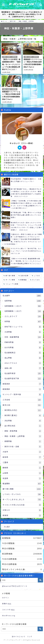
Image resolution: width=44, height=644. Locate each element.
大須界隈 (23, 332)
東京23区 (22, 405)
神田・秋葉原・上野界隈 (10, 57)
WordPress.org (9, 615)
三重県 (22, 463)
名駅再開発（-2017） (23, 306)
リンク (30, 637)
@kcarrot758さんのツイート (15, 586)
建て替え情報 (10, 275)
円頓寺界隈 (23, 342)
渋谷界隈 (23, 421)
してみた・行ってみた (22, 494)
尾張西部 (22, 389)
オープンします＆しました (22, 500)
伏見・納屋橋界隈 (23, 337)
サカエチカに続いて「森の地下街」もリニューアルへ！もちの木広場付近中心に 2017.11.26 (27, 251)
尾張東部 (22, 384)
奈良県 (22, 478)
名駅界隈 (23, 301)
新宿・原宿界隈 (23, 431)
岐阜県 (22, 457)
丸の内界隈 (23, 348)
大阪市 (22, 452)
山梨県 (22, 473)
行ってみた (36, 280)
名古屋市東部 (23, 373)
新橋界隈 (23, 441)
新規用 (22, 515)
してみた (37, 275)
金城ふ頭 (23, 368)
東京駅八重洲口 (23, 415)
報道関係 (22, 484)
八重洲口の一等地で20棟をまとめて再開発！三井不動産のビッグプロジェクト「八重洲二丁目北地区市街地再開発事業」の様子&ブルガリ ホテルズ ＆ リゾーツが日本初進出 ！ (22, 239)
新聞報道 (23, 280)
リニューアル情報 (12, 284)
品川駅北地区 (23, 426)
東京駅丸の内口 (23, 410)
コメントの (8, 610)
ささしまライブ (23, 316)
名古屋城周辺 (23, 353)
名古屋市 (22, 296)
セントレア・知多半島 (22, 394)
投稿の (7, 604)
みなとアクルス (23, 363)
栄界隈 (23, 322)
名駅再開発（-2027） (23, 311)
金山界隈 (23, 358)
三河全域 (22, 400)
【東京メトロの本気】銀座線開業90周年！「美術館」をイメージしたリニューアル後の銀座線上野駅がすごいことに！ (26, 261)
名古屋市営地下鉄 (23, 379)
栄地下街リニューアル (23, 327)
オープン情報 (10, 280)
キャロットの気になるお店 (22, 505)
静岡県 (22, 468)
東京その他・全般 (23, 447)
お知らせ (22, 510)
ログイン (6, 598)
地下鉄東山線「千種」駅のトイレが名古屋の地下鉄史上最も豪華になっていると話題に (26, 215)
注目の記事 (24, 275)
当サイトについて (19, 637)
